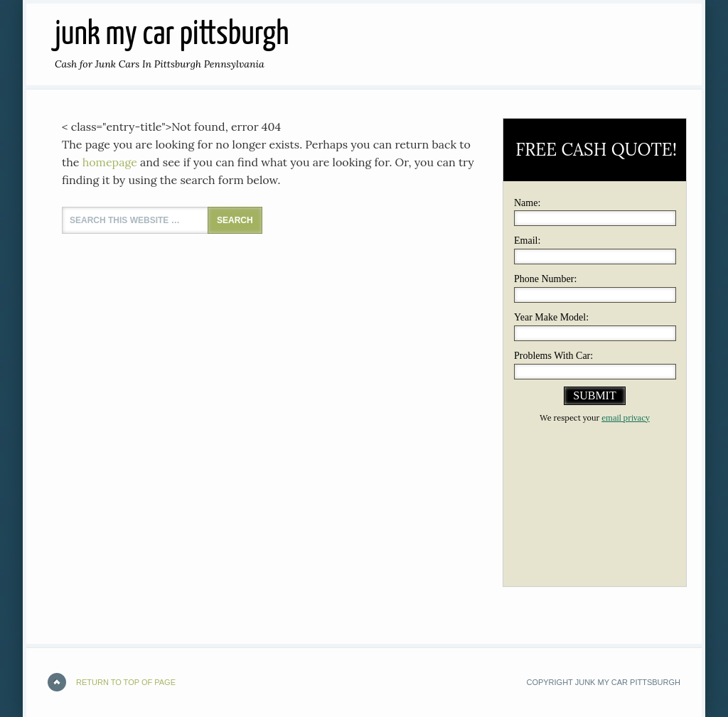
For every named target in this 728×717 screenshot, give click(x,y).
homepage (110, 162)
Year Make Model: (551, 317)
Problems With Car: (553, 356)
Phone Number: (545, 279)
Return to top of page (126, 682)
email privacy (626, 418)
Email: (527, 241)
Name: (527, 203)
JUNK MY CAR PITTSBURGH (172, 35)
